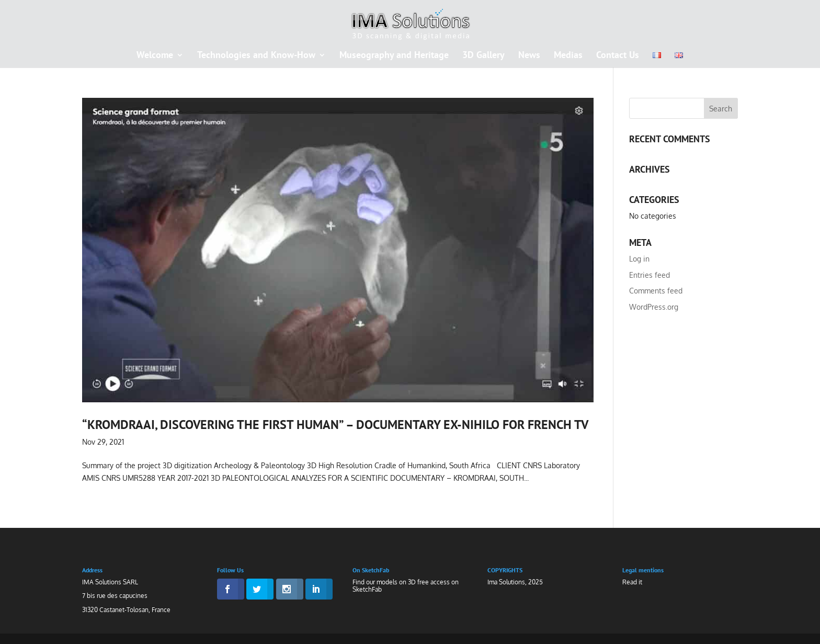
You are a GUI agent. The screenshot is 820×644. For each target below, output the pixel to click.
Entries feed (650, 275)
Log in (639, 259)
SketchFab (367, 589)
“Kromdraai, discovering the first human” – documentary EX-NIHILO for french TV (335, 424)
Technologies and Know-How (256, 56)
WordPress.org (654, 307)
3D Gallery (483, 56)
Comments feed (656, 291)
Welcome (155, 56)
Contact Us (618, 56)
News (529, 56)
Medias (568, 56)
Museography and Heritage (394, 56)
